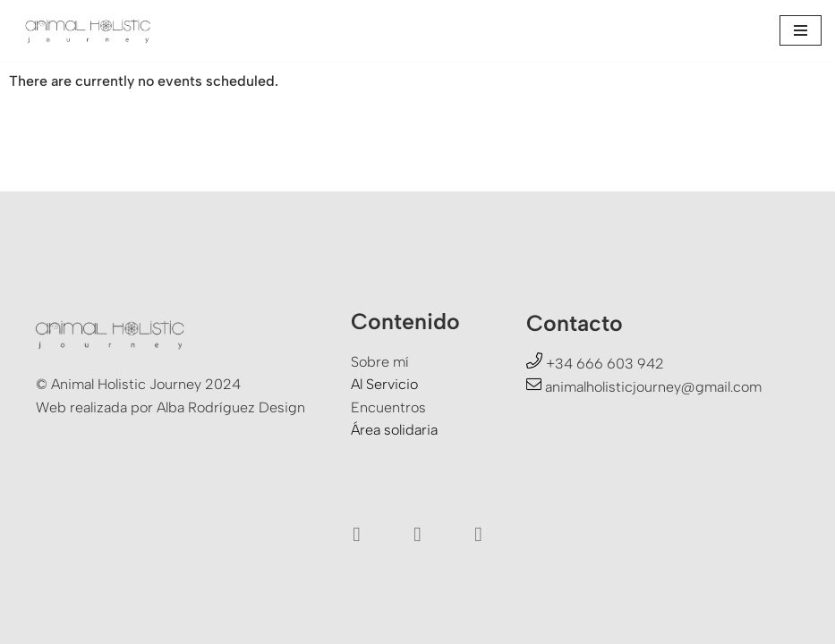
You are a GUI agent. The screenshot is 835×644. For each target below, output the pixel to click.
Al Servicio (384, 384)
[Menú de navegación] (801, 30)
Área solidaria (394, 430)
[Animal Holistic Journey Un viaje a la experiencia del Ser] (89, 30)
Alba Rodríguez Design (231, 407)
